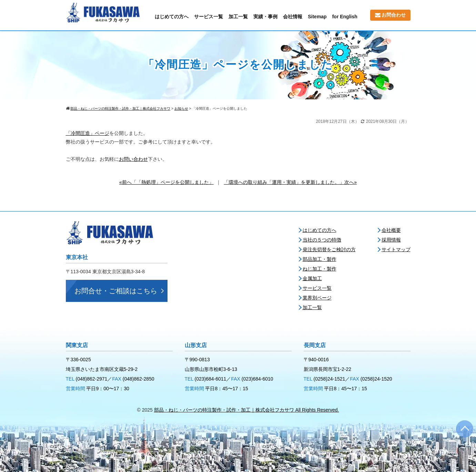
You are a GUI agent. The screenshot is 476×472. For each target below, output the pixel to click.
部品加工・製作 (320, 259)
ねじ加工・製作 (320, 269)
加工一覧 (238, 17)
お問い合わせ (133, 159)
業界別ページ (317, 298)
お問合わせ (390, 15)
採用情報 (391, 240)
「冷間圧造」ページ (88, 133)
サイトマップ (396, 249)
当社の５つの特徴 (322, 240)
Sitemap (317, 17)
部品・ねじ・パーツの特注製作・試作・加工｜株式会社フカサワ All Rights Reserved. (247, 410)
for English (345, 17)
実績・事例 (265, 17)
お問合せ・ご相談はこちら (116, 291)
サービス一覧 (209, 17)
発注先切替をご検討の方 (329, 249)
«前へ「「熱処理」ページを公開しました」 (166, 182)
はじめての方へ (172, 17)
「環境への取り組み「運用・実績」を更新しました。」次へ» (290, 182)
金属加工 (312, 278)
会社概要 (391, 230)
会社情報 (293, 17)
